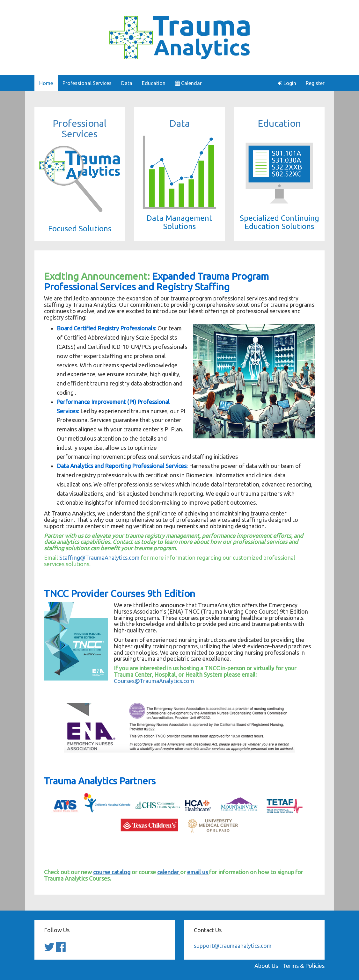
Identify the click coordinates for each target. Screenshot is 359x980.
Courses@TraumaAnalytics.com (154, 681)
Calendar (188, 83)
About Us (266, 966)
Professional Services (87, 83)
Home (46, 83)
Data (127, 83)
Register (315, 83)
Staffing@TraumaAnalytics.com (99, 558)
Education (154, 83)
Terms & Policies (304, 966)
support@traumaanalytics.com (233, 946)
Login (287, 83)
